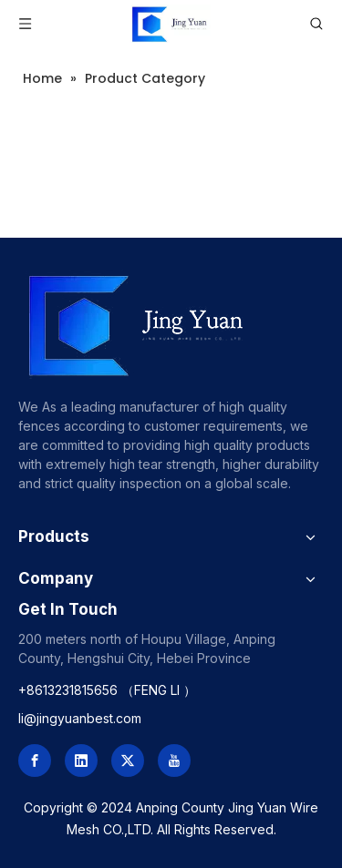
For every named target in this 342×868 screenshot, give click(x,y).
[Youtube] (174, 761)
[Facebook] (35, 761)
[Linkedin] (81, 761)
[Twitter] (128, 761)
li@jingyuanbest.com (80, 718)
